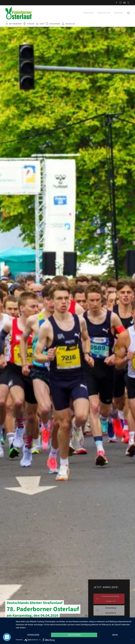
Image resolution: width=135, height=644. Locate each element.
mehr (115, 635)
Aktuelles (68, 24)
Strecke (29, 24)
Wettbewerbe (14, 24)
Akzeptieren (74, 635)
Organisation (104, 13)
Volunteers (53, 24)
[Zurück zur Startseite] (18, 13)
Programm (119, 13)
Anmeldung (88, 13)
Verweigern (33, 635)
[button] (128, 13)
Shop (40, 24)
